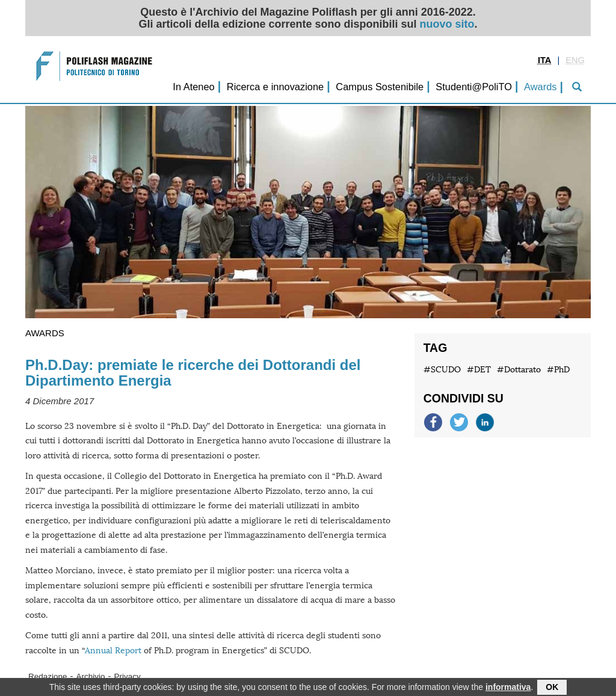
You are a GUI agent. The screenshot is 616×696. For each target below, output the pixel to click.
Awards (540, 87)
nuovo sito (447, 24)
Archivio (91, 676)
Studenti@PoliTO (474, 87)
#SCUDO (442, 370)
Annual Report (113, 651)
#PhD (558, 370)
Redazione (48, 676)
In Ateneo (193, 87)
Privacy (128, 676)
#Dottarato (519, 370)
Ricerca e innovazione (275, 87)
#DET (479, 370)
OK (552, 688)
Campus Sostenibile (380, 87)
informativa (508, 688)
